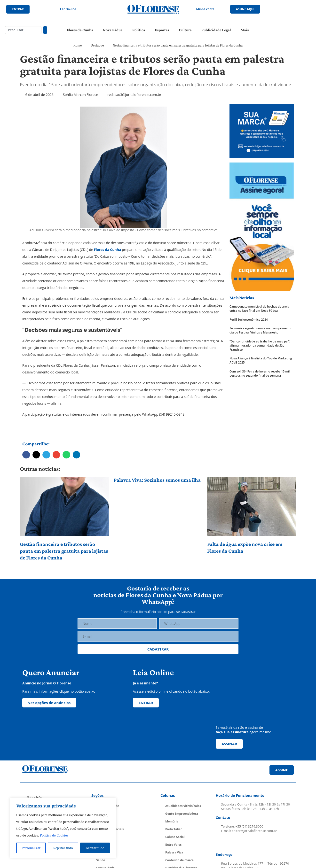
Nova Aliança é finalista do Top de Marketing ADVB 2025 (261, 360)
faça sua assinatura (232, 732)
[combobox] (23, 30)
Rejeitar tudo (63, 848)
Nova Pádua (113, 30)
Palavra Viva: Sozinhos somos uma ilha (157, 480)
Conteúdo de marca (179, 860)
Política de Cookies (54, 835)
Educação (103, 845)
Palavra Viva (174, 852)
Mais (245, 30)
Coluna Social (175, 837)
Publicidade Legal (216, 30)
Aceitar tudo (95, 848)
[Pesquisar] (45, 30)
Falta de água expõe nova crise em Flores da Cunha (245, 547)
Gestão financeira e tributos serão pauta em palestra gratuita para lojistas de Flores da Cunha (64, 551)
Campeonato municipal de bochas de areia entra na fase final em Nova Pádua (259, 309)
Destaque (97, 45)
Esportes (162, 30)
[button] (26, 455)
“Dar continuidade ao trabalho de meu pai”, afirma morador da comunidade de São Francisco (260, 346)
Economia (103, 837)
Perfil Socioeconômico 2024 (249, 320)
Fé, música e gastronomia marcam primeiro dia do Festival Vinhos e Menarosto (260, 330)
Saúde (101, 860)
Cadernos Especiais (110, 829)
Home (78, 45)
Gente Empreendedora (182, 814)
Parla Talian (174, 829)
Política (139, 30)
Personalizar (31, 848)
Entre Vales (173, 845)
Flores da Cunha (80, 30)
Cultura (185, 30)
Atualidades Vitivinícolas (183, 806)
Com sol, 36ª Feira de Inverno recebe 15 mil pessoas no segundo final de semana (260, 374)
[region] (63, 828)
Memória (172, 821)
